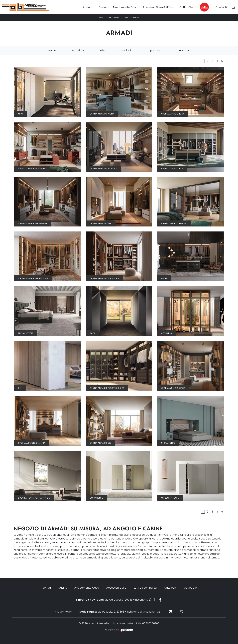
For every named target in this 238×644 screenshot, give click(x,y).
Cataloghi (170, 588)
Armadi (135, 18)
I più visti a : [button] (183, 51)
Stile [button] (102, 51)
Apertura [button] (154, 51)
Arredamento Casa (125, 7)
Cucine (103, 7)
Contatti (221, 7)
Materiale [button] (78, 51)
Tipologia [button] (127, 51)
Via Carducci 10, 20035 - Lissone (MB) (114, 600)
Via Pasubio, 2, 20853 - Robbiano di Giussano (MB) (120, 612)
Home (102, 18)
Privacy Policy (64, 612)
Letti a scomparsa (145, 588)
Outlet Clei (186, 7)
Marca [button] (52, 51)
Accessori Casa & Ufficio (158, 7)
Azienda (88, 7)
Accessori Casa (116, 588)
